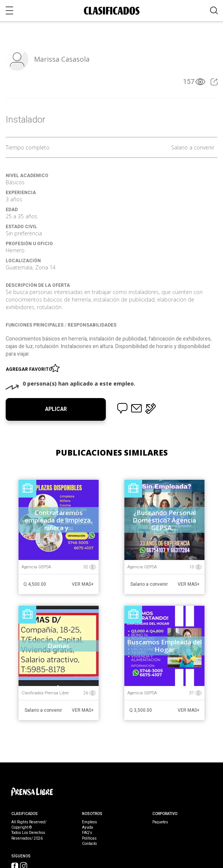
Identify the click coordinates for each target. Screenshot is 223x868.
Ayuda (87, 828)
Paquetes (160, 822)
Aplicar (56, 409)
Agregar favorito (30, 368)
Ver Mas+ (83, 584)
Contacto (89, 844)
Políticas (89, 838)
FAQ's (87, 833)
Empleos (90, 822)
